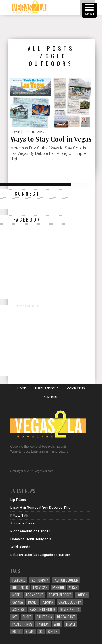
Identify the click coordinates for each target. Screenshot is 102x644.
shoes (27, 617)
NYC (15, 617)
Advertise (51, 397)
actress (18, 609)
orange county (70, 602)
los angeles (35, 595)
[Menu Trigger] (89, 10)
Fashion (58, 587)
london (82, 595)
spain (30, 631)
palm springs (22, 624)
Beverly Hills (70, 609)
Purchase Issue (47, 388)
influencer (20, 587)
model (17, 595)
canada (18, 602)
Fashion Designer (43, 609)
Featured (19, 580)
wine (57, 624)
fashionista (40, 580)
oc (41, 631)
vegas (73, 587)
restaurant (66, 617)
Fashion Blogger (66, 580)
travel (70, 624)
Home (22, 388)
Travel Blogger (60, 595)
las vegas (40, 587)
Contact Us (76, 388)
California (44, 617)
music (32, 602)
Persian (48, 602)
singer (53, 631)
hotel (16, 631)
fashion (43, 624)
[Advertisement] (55, 27)
